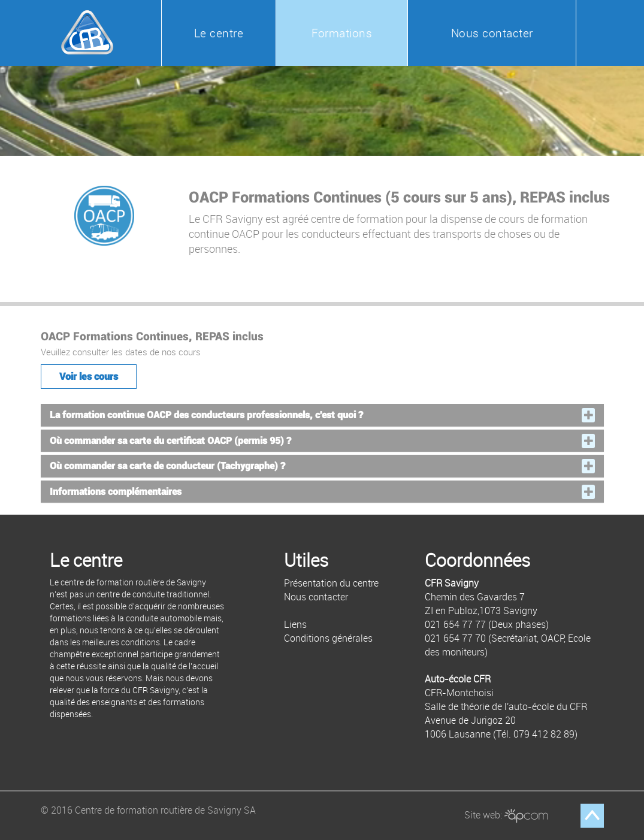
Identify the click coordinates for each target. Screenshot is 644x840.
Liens (295, 624)
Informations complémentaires (116, 492)
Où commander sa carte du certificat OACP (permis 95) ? (170, 441)
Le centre (219, 33)
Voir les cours (89, 377)
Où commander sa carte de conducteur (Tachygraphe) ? (167, 466)
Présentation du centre (331, 583)
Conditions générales (328, 638)
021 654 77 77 (455, 624)
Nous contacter (492, 33)
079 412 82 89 (544, 734)
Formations (342, 33)
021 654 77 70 (455, 638)
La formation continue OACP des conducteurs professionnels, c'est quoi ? (206, 415)
